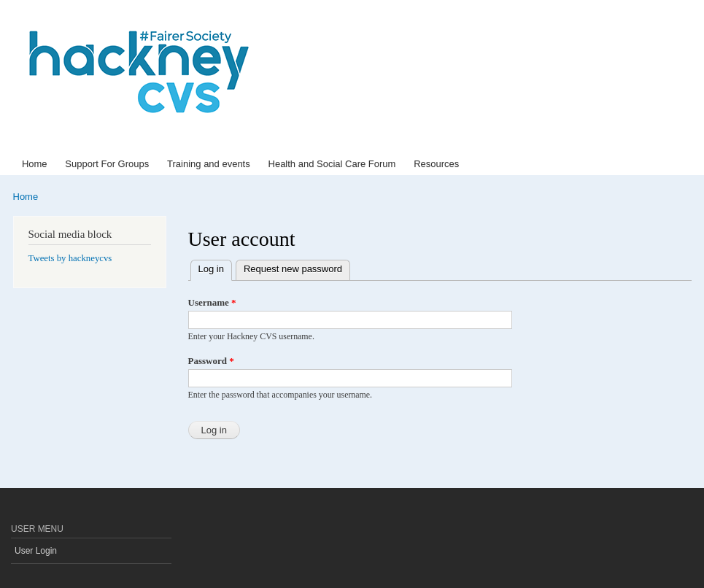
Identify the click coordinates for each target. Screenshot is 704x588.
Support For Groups (107, 164)
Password (211, 361)
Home (35, 164)
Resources (436, 164)
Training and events (209, 164)
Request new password (293, 269)
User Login (36, 551)
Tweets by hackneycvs (70, 258)
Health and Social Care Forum (332, 164)
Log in (215, 267)
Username (212, 302)
